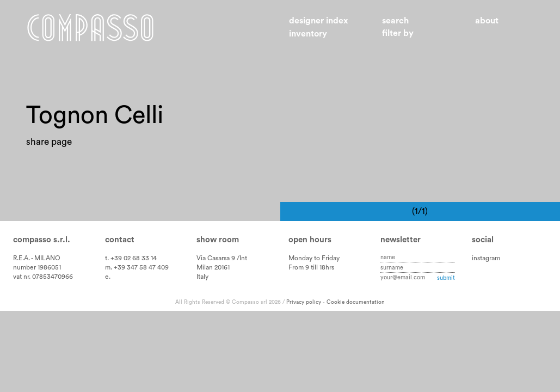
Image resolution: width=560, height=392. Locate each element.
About (487, 21)
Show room (218, 240)
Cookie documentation (356, 302)
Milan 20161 (213, 267)
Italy (202, 277)
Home (90, 27)
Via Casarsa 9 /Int (222, 258)
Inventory (308, 34)
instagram (486, 258)
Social (483, 240)
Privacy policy (304, 302)
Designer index (319, 21)
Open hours (310, 240)
